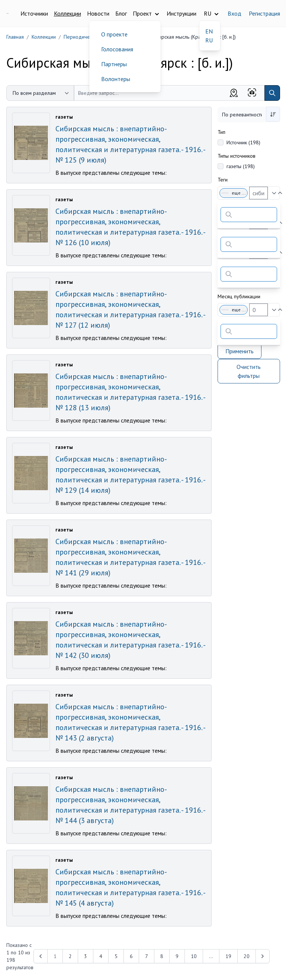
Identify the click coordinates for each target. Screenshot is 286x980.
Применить (240, 351)
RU (209, 40)
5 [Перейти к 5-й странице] (116, 956)
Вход (234, 13)
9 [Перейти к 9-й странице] (177, 956)
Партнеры (114, 64)
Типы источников (237, 156)
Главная (15, 37)
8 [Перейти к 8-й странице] (162, 956)
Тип (221, 132)
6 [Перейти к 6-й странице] (131, 956)
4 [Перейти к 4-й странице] (101, 956)
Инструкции (181, 13)
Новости (98, 13)
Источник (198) (243, 142)
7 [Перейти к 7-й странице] (147, 956)
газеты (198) (241, 166)
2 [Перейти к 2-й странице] (70, 956)
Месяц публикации (239, 296)
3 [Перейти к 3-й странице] (86, 956)
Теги (223, 180)
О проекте (114, 34)
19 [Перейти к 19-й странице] (228, 956)
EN (209, 31)
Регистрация (264, 13)
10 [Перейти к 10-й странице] (194, 956)
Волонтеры (116, 79)
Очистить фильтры (249, 371)
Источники (34, 13)
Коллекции (68, 13)
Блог (121, 13)
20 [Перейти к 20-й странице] (247, 956)
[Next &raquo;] (263, 956)
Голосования (117, 49)
